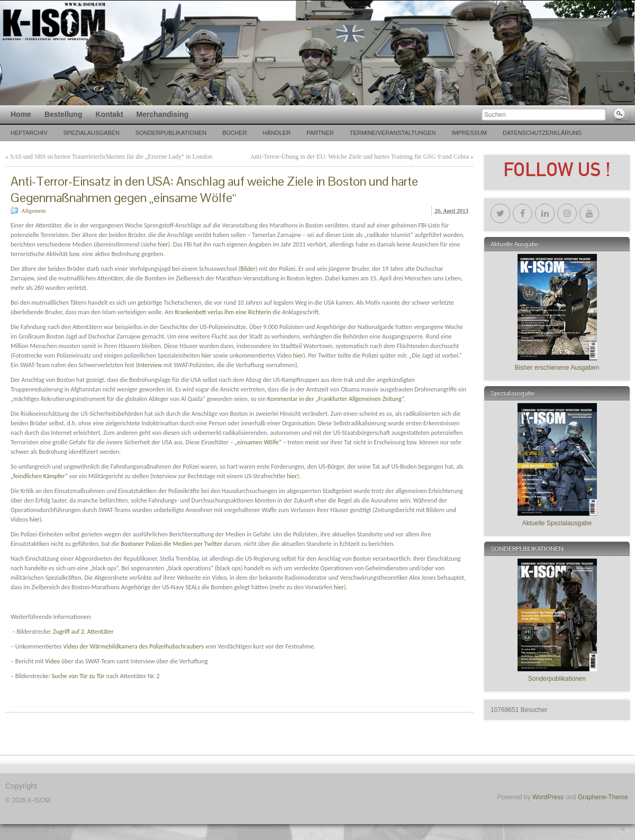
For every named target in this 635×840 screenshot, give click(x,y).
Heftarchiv (29, 133)
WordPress (548, 797)
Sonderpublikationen (171, 133)
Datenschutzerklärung (542, 133)
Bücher (234, 133)
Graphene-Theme (603, 797)
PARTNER (320, 133)
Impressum (469, 133)
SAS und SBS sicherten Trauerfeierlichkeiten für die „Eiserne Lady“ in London (111, 157)
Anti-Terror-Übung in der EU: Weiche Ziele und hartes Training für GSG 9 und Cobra (360, 157)
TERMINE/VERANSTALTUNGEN (393, 133)
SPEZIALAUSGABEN (91, 133)
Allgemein (33, 211)
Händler (277, 133)
